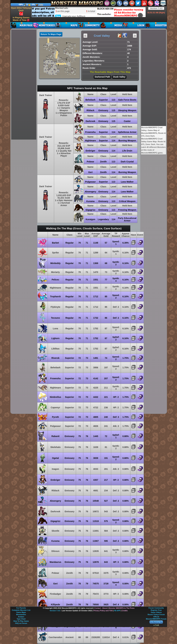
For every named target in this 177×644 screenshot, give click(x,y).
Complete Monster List (21, 610)
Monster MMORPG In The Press (122, 608)
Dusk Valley (119, 77)
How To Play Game (21, 621)
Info (41, 5)
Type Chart (21, 619)
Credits (125, 611)
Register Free (156, 610)
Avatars (21, 617)
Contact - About (101, 608)
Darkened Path (102, 77)
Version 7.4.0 (156, 8)
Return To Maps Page (51, 34)
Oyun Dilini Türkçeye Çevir (21, 11)
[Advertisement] (56, 12)
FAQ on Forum (21, 623)
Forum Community (156, 608)
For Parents (21, 608)
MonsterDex (21, 614)
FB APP (117, 611)
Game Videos (156, 612)
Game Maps (21, 612)
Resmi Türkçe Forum (156, 614)
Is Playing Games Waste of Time (21, 19)
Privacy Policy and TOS (103, 611)
